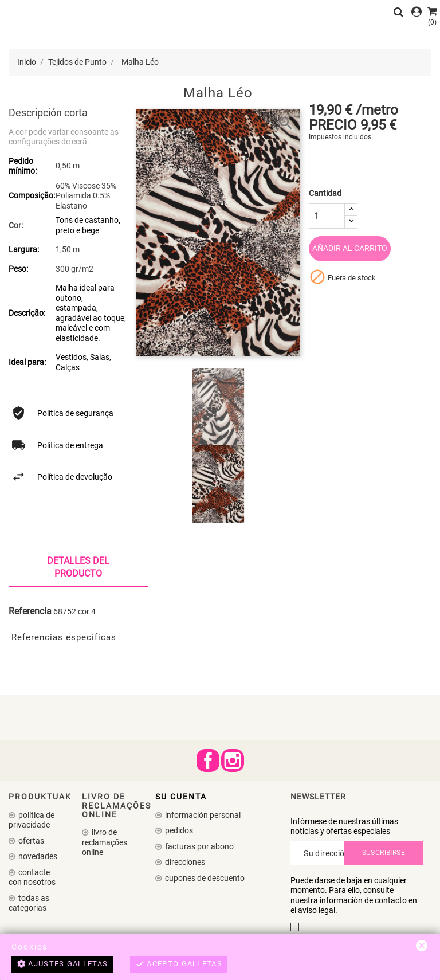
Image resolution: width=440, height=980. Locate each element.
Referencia (30, 611)
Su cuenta (181, 797)
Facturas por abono (199, 846)
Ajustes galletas (62, 964)
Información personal (202, 815)
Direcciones (184, 862)
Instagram (233, 761)
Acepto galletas (179, 964)
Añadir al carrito (350, 248)
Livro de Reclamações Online (105, 842)
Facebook (208, 761)
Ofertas (30, 841)
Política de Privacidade (32, 820)
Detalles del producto (78, 567)
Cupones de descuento (204, 878)
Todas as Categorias (29, 903)
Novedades (37, 856)
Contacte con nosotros (32, 877)
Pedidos (178, 830)
